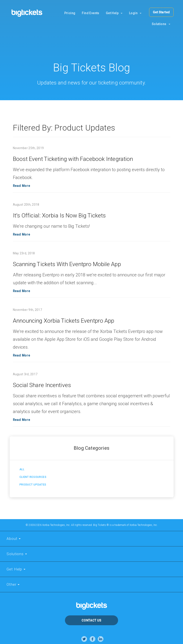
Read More (22, 186)
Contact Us (91, 620)
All (22, 469)
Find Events (90, 13)
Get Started (161, 12)
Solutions (161, 24)
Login (135, 13)
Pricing (70, 13)
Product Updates (33, 485)
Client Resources (33, 477)
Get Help (114, 13)
